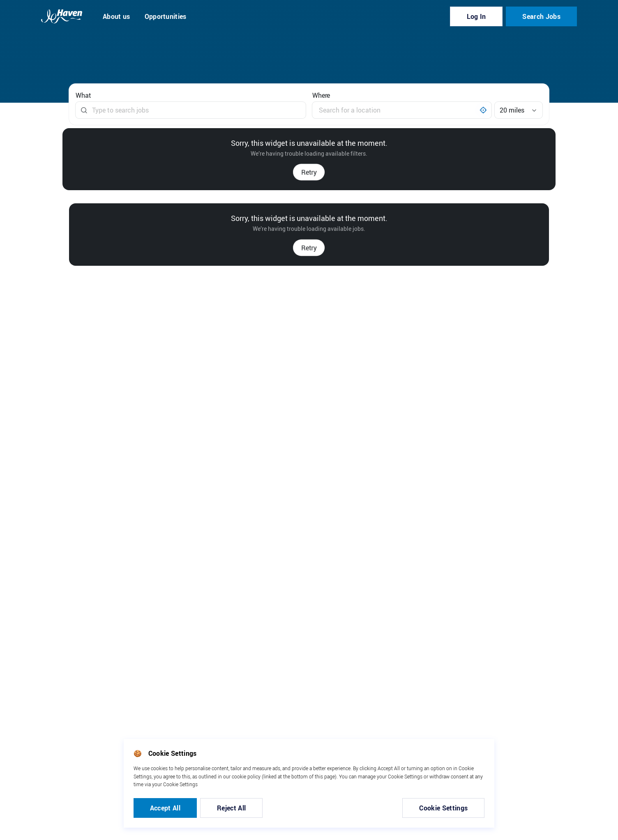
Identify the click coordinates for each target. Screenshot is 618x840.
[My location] (483, 110)
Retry (309, 172)
